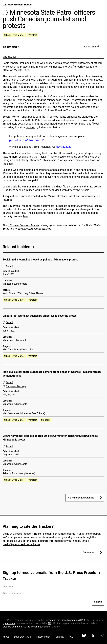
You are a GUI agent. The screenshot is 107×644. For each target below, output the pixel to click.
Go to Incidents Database (81, 498)
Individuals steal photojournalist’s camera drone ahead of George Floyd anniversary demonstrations (52, 374)
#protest (33, 35)
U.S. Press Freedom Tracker (17, 5)
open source (9, 623)
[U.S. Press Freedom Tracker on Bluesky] (84, 636)
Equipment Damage (16, 386)
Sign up (98, 602)
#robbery (46, 420)
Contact (60, 637)
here (26, 216)
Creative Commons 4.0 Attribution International (27, 627)
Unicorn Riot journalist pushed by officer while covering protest (40, 316)
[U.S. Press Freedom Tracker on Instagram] (102, 636)
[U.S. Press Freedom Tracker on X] (93, 636)
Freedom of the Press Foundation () (65, 620)
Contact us (88, 552)
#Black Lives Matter (14, 35)
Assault (10, 266)
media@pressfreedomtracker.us (21, 544)
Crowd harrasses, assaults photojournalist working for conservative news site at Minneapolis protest (50, 438)
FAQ (71, 637)
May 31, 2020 (10, 57)
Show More (90, 47)
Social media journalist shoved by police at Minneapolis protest (40, 260)
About (6, 637)
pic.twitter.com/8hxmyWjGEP (26, 140)
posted (31, 127)
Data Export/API (22, 637)
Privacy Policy (43, 637)
